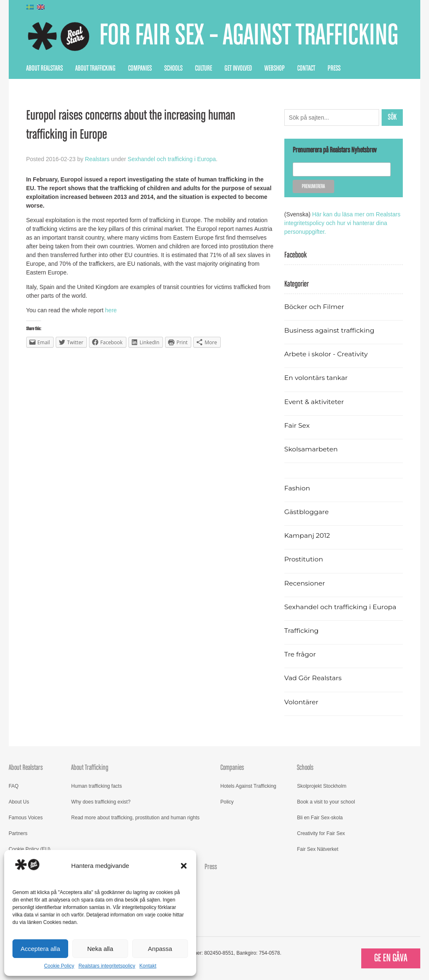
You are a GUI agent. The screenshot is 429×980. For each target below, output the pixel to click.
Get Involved (238, 69)
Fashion (297, 488)
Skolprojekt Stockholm (322, 786)
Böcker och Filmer (314, 307)
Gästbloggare (307, 512)
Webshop (275, 69)
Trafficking (302, 631)
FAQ (14, 786)
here (111, 310)
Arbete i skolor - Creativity (326, 354)
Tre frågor (300, 654)
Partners (18, 833)
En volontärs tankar (316, 378)
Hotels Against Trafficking (248, 786)
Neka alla (100, 949)
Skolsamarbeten (311, 449)
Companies (140, 69)
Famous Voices (26, 818)
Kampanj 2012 (307, 535)
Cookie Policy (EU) (30, 849)
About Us (19, 802)
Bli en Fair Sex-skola (320, 818)
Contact (306, 69)
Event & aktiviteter (314, 402)
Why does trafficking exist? (101, 802)
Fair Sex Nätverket (317, 849)
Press (334, 69)
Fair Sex (297, 425)
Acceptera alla (40, 949)
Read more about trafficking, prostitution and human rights (135, 818)
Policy (227, 802)
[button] (184, 866)
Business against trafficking (329, 330)
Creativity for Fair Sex (321, 833)
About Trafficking (95, 69)
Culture (203, 69)
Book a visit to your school (326, 802)
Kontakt (148, 966)
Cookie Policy (59, 966)
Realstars (97, 159)
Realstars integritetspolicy (107, 966)
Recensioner (305, 583)
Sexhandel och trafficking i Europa (172, 159)
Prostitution (304, 559)
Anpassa (160, 949)
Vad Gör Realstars (313, 678)
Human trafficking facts (96, 786)
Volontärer (301, 702)
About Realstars (44, 69)
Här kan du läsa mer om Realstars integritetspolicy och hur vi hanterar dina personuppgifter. (342, 223)
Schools (173, 69)
